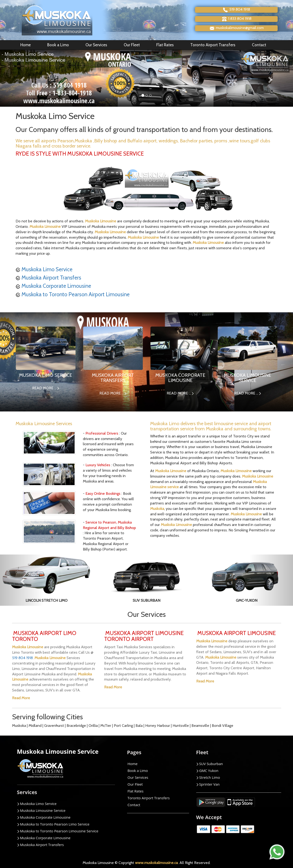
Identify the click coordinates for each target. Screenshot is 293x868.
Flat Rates (165, 45)
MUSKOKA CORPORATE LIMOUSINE (180, 378)
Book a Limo (58, 45)
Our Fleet (132, 45)
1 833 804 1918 (236, 19)
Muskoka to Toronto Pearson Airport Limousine (73, 294)
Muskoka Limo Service (44, 269)
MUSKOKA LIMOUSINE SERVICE (247, 378)
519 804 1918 (236, 10)
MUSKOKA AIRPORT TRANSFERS (113, 378)
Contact (259, 45)
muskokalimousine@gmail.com (236, 28)
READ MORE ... (46, 388)
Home (25, 45)
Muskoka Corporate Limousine (53, 286)
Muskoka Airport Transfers (48, 278)
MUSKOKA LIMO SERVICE (46, 375)
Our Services (96, 45)
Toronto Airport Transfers (213, 45)
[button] (22, 78)
